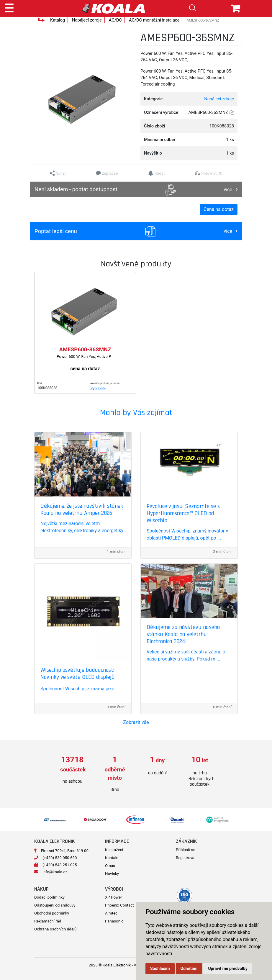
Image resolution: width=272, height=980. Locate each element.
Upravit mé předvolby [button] (228, 968)
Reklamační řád (48, 921)
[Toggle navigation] (9, 7)
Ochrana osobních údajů (55, 929)
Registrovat (186, 858)
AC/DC (115, 20)
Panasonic (114, 921)
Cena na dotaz (219, 209)
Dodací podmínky (49, 897)
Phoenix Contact (119, 905)
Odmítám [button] (189, 968)
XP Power (114, 897)
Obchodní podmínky (52, 913)
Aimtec (111, 913)
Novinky (112, 874)
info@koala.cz (55, 872)
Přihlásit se (186, 850)
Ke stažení (114, 850)
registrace (98, 388)
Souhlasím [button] (160, 968)
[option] (72, 770)
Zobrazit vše (136, 722)
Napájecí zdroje (87, 20)
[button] (58, 173)
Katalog (58, 20)
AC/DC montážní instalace (154, 20)
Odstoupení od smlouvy (55, 905)
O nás (110, 866)
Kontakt (112, 858)
